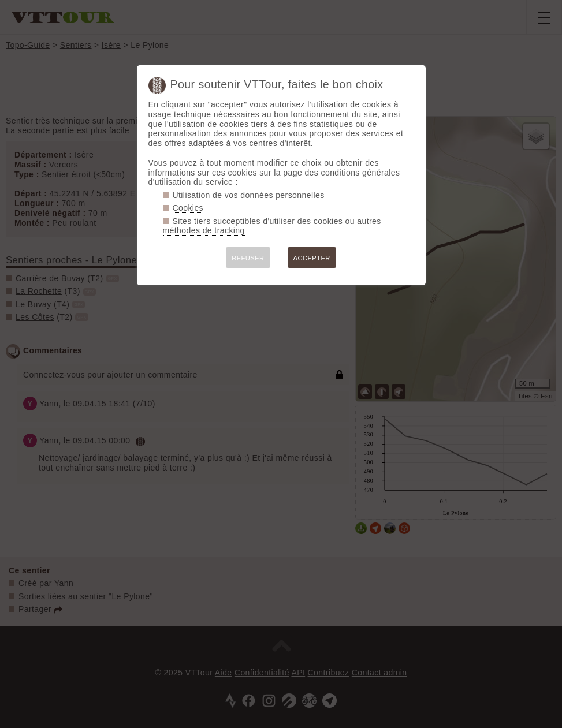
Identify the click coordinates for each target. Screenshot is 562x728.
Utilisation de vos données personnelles (249, 195)
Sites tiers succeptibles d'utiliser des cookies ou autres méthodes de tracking (272, 226)
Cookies (188, 208)
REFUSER (248, 258)
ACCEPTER (312, 258)
